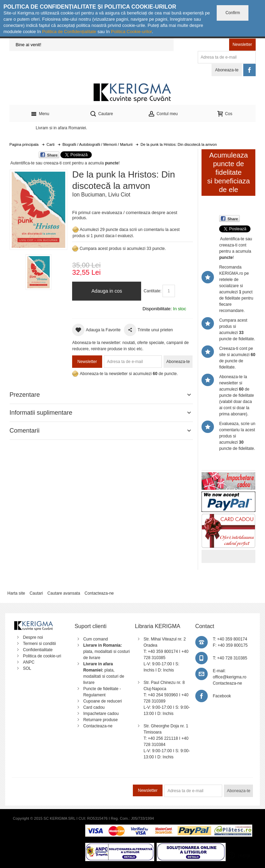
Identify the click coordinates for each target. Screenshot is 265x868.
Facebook (222, 696)
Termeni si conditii (39, 644)
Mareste (37, 208)
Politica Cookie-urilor (131, 32)
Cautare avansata (64, 593)
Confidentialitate (38, 650)
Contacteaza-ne (99, 593)
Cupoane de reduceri (102, 701)
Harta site (16, 593)
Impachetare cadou (101, 714)
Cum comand (95, 639)
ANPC (28, 662)
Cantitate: (152, 291)
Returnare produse (100, 720)
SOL (27, 668)
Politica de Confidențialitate (69, 32)
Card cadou (94, 707)
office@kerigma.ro (230, 677)
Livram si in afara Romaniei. (62, 128)
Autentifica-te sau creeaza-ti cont (41, 163)
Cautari (36, 593)
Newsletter (242, 44)
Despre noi (33, 637)
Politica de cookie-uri (42, 656)
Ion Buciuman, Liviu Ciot (101, 195)
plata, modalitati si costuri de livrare (106, 652)
